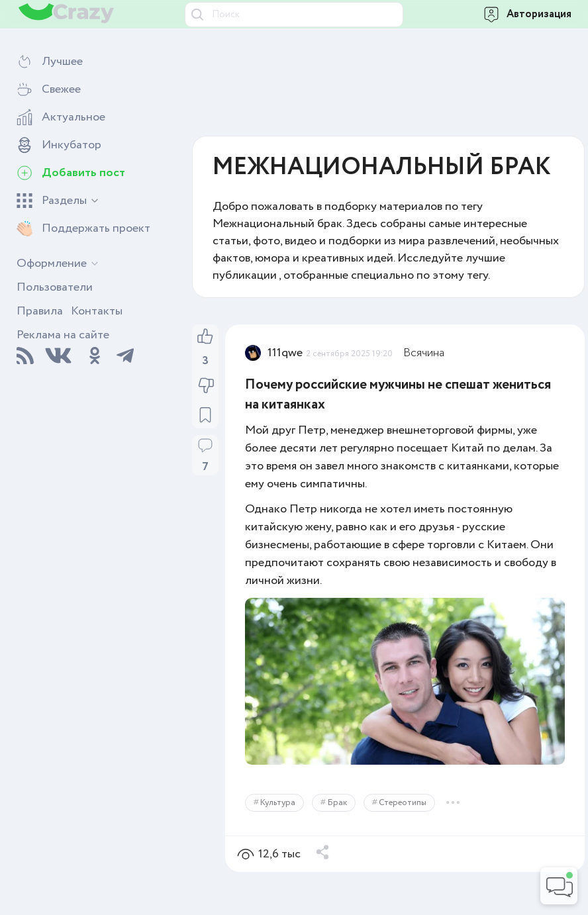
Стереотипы (403, 803)
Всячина (424, 353)
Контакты (97, 311)
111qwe (285, 353)
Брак (337, 803)
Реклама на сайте (63, 335)
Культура (278, 803)
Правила (40, 311)
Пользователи (55, 287)
